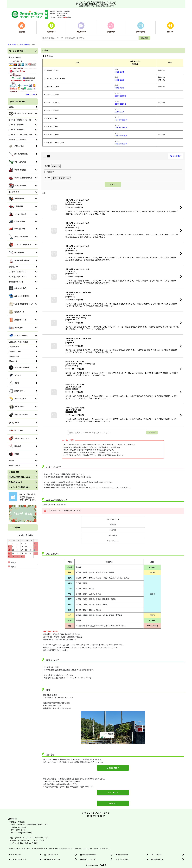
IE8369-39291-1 (120, 104)
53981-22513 (119, 80)
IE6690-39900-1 (120, 96)
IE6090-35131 (120, 112)
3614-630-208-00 (121, 120)
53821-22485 (119, 72)
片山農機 (103, 865)
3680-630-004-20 (121, 136)
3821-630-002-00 (121, 144)
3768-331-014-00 (121, 128)
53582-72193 (119, 88)
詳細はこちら (31, 94)
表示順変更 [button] (176, 156)
